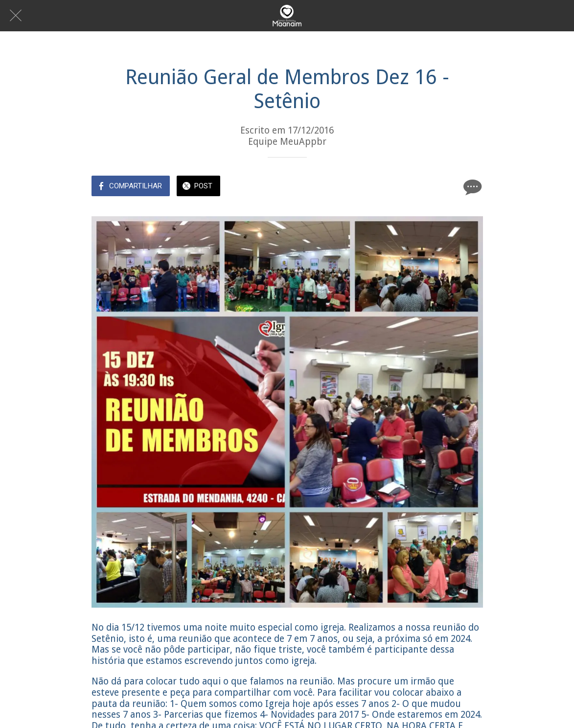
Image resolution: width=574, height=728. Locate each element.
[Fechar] (16, 16)
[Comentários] (471, 187)
